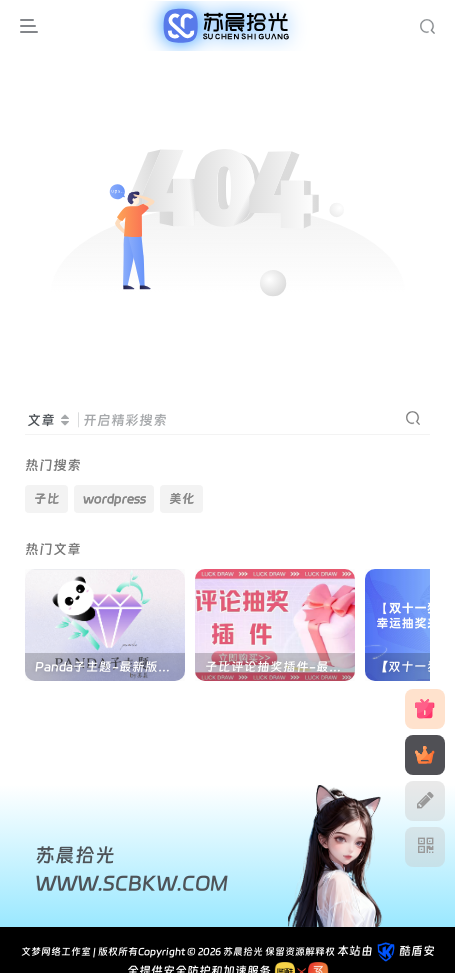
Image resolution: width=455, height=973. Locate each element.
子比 (47, 498)
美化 (182, 498)
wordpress (114, 498)
